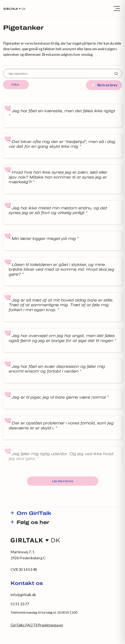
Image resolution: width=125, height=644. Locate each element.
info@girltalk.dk (23, 595)
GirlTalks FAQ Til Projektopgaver (37, 625)
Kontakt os (27, 584)
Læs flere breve (62, 481)
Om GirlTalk (34, 514)
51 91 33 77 (20, 604)
